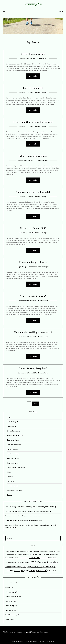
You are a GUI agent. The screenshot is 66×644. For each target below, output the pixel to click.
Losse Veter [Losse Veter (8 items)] (24, 558)
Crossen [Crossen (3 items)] (20, 554)
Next (36, 404)
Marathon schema (13, 449)
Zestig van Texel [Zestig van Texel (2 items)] (52, 571)
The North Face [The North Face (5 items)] (37, 567)
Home (9, 417)
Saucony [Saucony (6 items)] (9, 567)
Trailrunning (10, 606)
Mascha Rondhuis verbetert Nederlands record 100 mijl (24, 520)
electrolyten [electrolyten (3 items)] (26, 554)
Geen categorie (11, 592)
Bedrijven (10, 477)
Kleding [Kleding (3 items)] (12, 558)
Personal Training (13, 458)
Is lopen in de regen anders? (33, 156)
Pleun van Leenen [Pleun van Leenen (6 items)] (23, 562)
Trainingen (9, 610)
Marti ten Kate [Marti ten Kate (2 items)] (44, 558)
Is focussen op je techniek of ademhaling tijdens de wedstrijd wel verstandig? (31, 507)
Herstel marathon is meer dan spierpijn (33, 122)
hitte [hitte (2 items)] (36, 554)
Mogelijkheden (12, 426)
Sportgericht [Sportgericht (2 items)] (23, 567)
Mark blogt (11, 481)
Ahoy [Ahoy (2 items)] (7, 552)
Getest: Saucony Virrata (33, 54)
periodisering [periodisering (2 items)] (13, 563)
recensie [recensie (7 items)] (43, 562)
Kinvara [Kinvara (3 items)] (8, 558)
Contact (10, 495)
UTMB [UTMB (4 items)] (26, 571)
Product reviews (12, 486)
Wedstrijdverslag (11, 615)
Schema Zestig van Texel (15, 435)
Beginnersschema (13, 440)
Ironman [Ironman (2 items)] (43, 554)
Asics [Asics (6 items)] (19, 551)
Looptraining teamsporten (16, 468)
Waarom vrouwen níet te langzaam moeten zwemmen (23, 516)
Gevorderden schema (14, 445)
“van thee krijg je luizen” (33, 296)
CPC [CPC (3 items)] (16, 554)
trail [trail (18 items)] (45, 566)
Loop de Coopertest (33, 88)
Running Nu (33, 4)
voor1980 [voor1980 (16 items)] (42, 570)
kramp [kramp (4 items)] (17, 558)
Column (8, 587)
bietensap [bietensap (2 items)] (32, 552)
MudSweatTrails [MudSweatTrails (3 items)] (53, 558)
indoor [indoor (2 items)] (39, 554)
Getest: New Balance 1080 (33, 228)
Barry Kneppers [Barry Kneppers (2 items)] (25, 552)
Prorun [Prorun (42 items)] (34, 562)
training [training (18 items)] (51, 566)
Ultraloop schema (13, 454)
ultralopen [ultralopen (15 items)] (19, 570)
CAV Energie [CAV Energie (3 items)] (57, 552)
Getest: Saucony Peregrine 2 (33, 368)
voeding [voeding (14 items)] (33, 570)
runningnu (44, 59)
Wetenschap (10, 619)
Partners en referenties (15, 490)
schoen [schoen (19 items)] (16, 566)
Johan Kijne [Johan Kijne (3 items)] (49, 554)
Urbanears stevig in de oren (33, 262)
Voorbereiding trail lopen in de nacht (33, 332)
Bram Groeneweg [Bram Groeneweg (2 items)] (44, 552)
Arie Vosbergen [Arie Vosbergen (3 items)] (13, 552)
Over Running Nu (13, 422)
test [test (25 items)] (29, 566)
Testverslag (9, 601)
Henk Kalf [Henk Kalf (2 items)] (32, 554)
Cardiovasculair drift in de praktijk (33, 192)
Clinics (9, 472)
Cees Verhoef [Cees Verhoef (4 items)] (10, 554)
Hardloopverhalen (12, 596)
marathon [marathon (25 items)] (35, 557)
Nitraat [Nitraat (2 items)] (7, 563)
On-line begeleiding (14, 431)
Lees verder (33, 76)
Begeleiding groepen (14, 463)
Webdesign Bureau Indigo (46, 641)
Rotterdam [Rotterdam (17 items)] (52, 562)
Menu (61, 11)
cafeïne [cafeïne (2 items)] (51, 552)
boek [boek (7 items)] (37, 551)
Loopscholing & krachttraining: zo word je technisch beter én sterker (28, 511)
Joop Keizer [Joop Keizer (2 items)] (55, 554)
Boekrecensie (10, 583)
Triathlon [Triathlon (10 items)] (9, 570)
